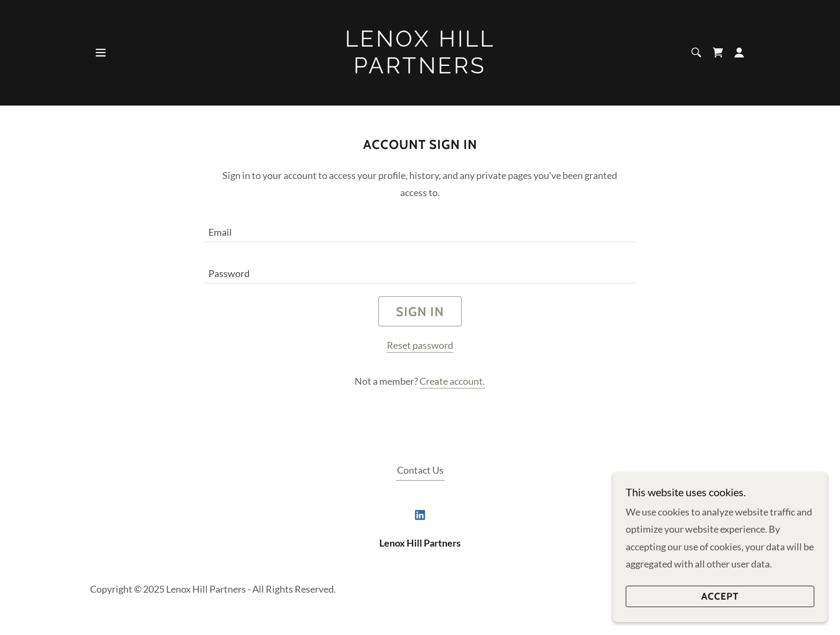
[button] (101, 53)
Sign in (420, 312)
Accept (720, 596)
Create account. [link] (452, 381)
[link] (420, 70)
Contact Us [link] (420, 470)
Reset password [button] (420, 345)
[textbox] (420, 228)
